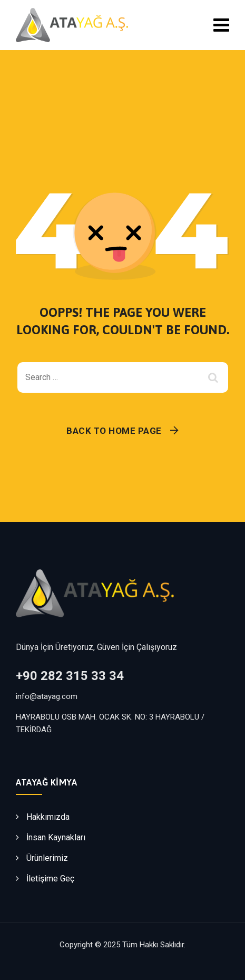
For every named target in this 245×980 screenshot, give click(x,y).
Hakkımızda (48, 817)
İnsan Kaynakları (56, 837)
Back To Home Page (114, 431)
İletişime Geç (50, 879)
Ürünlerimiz (47, 858)
